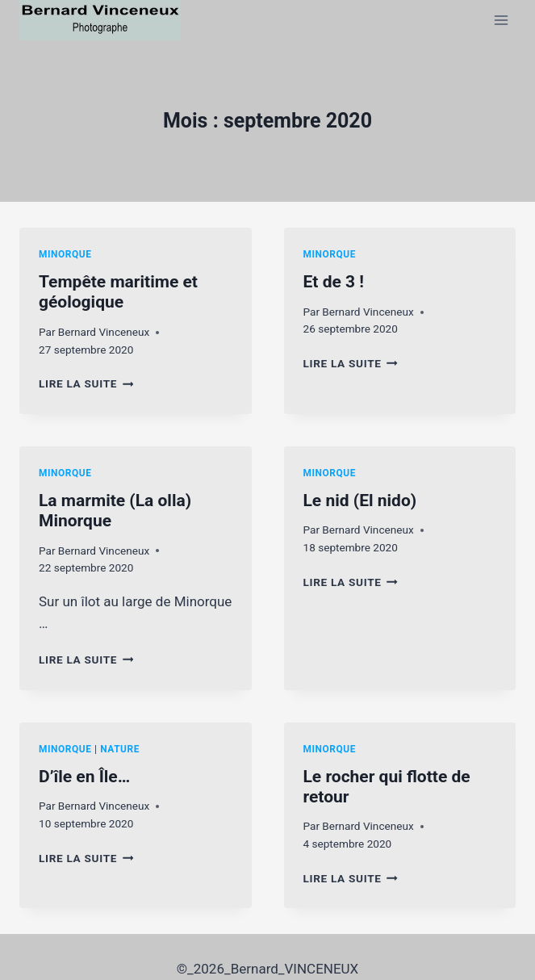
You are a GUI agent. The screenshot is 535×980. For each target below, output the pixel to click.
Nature (120, 749)
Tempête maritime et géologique (118, 292)
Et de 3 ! (334, 282)
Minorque (65, 254)
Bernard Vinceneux (104, 332)
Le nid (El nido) (360, 500)
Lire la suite (86, 383)
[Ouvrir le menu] (501, 20)
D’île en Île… (84, 777)
